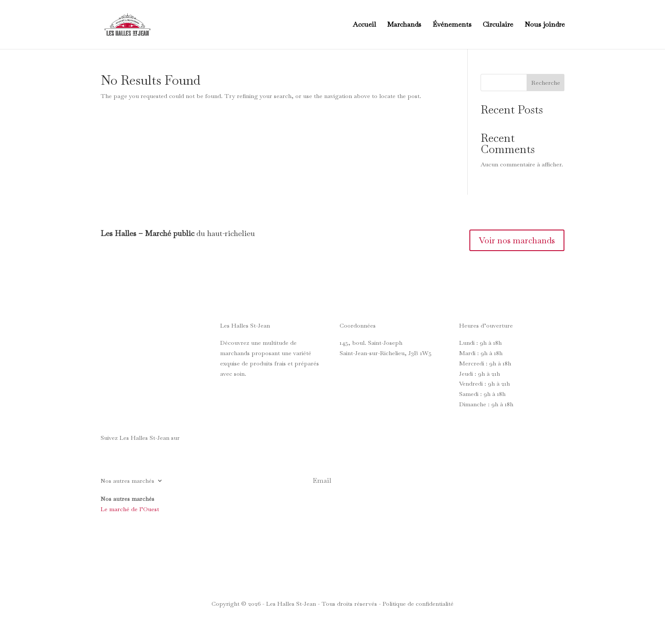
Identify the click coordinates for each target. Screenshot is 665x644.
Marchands (404, 25)
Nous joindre (545, 25)
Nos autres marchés (127, 481)
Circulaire (498, 25)
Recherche (546, 83)
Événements (452, 25)
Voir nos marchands (517, 240)
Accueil (365, 25)
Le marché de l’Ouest (130, 509)
